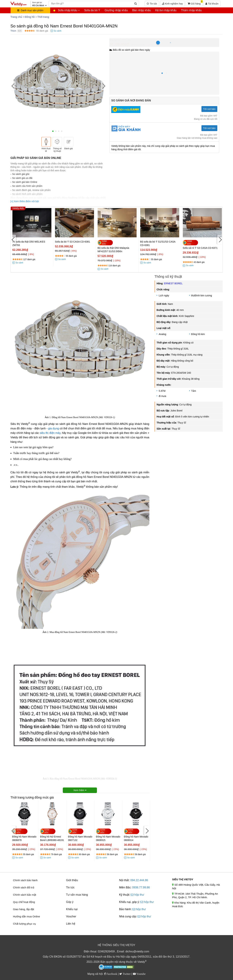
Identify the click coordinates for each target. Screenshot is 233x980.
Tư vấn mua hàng (77, 895)
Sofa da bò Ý (92, 10)
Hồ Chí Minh (125, 40)
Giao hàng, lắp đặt (24, 909)
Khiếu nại (72, 909)
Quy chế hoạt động (24, 902)
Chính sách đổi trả (24, 887)
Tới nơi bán (209, 109)
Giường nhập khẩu (116, 10)
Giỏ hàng (195, 3)
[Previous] (13, 86)
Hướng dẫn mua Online (27, 916)
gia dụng (54, 428)
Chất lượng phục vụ (25, 924)
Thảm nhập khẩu (191, 10)
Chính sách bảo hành (25, 880)
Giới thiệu (72, 880)
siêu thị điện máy (50, 433)
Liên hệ (71, 924)
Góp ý (70, 902)
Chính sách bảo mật (25, 895)
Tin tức (152, 4)
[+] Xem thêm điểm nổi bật (25, 201)
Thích (13, 31)
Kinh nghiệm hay (172, 4)
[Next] (103, 86)
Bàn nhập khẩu (142, 10)
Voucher (71, 916)
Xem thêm (80, 790)
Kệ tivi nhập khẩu (166, 10)
